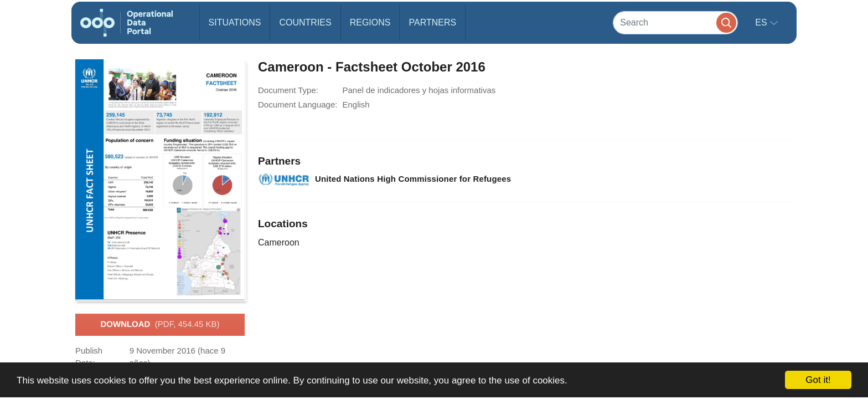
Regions (370, 22)
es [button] (762, 22)
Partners (432, 22)
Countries (305, 22)
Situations (235, 22)
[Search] (675, 22)
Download (160, 325)
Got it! (818, 380)
